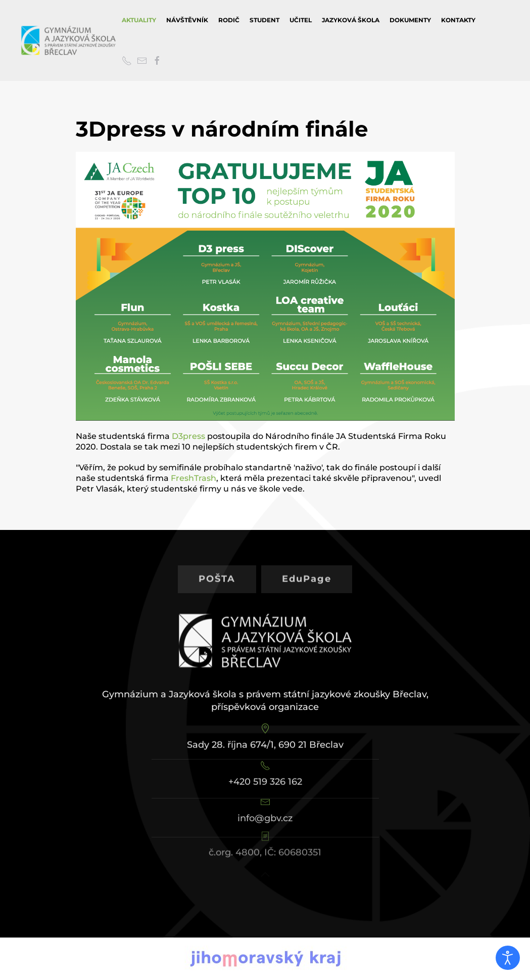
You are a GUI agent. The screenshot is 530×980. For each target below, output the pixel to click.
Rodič (229, 20)
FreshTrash (194, 478)
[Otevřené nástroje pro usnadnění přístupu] (508, 958)
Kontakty (458, 20)
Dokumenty (410, 20)
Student (264, 20)
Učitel (301, 20)
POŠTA (217, 569)
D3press (188, 436)
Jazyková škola (351, 20)
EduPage (307, 569)
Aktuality (139, 20)
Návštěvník (187, 20)
